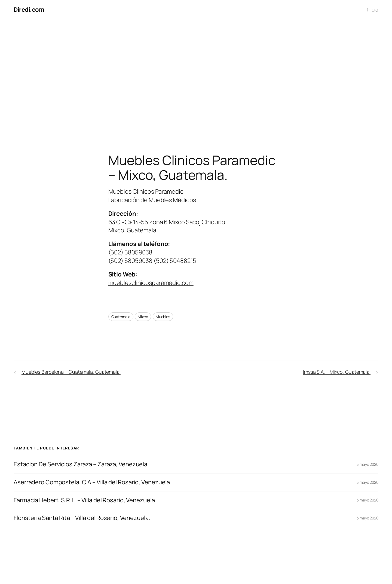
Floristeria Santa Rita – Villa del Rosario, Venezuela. (82, 518)
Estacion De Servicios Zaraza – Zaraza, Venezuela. (81, 464)
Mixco (143, 317)
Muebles (163, 317)
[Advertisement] (196, 77)
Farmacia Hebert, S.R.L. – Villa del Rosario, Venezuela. (85, 500)
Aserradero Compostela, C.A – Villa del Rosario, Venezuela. (93, 482)
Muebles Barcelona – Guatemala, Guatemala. (71, 372)
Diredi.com (29, 10)
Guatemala (121, 317)
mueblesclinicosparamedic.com (151, 283)
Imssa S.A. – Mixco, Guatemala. (337, 372)
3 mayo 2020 (367, 464)
